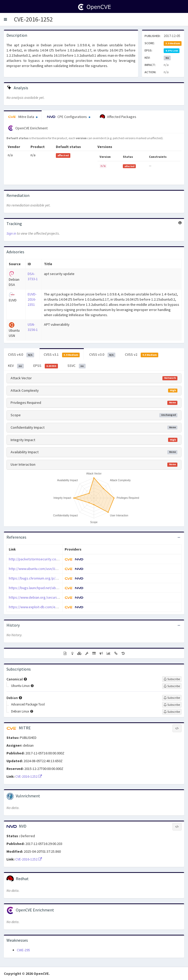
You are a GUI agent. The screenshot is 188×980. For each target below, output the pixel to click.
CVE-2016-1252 (33, 19)
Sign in (11, 233)
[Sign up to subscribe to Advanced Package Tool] (172, 705)
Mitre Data (23, 117)
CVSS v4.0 (21, 355)
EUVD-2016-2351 (32, 299)
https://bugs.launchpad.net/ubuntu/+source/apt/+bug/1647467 (58, 588)
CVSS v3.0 (102, 355)
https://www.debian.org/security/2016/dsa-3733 (46, 597)
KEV (16, 366)
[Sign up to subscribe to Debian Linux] (172, 712)
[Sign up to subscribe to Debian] (172, 698)
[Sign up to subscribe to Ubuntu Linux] (172, 686)
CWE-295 (23, 950)
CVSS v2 (142, 355)
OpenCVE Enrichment (28, 128)
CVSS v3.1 (62, 355)
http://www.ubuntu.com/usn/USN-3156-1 (40, 569)
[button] (5, 19)
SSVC (77, 366)
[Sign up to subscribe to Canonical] (172, 679)
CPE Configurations (69, 117)
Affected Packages (118, 117)
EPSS (46, 366)
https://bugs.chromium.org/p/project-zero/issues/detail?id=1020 (59, 578)
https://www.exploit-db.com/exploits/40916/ (43, 607)
